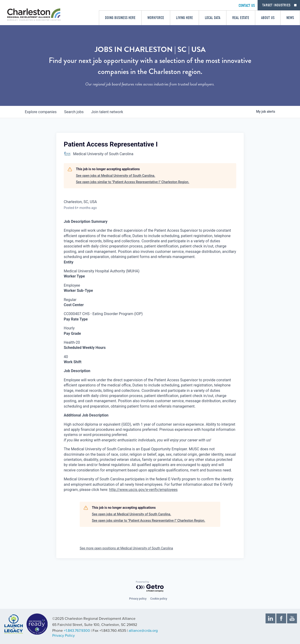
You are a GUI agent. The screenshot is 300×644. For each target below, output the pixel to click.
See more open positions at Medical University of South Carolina (126, 548)
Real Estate (241, 18)
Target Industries (276, 5)
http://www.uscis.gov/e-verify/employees (143, 490)
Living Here (184, 18)
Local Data (213, 18)
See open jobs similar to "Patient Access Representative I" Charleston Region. (133, 182)
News (290, 18)
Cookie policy (159, 599)
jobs (74, 112)
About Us (268, 18)
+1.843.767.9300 (77, 631)
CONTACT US (247, 6)
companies (41, 112)
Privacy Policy (64, 636)
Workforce (156, 18)
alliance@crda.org (143, 631)
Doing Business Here (120, 18)
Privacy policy (138, 599)
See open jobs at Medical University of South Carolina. (116, 176)
